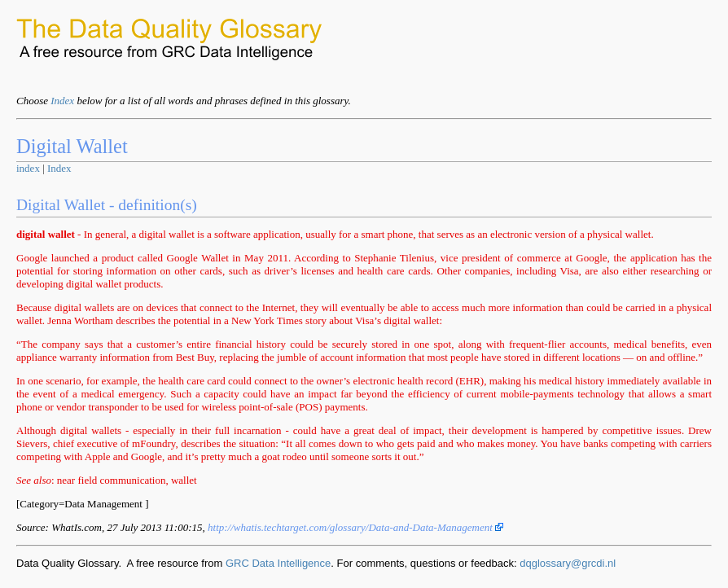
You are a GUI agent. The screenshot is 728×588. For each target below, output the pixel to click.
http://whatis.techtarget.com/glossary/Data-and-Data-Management (355, 527)
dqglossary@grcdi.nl (568, 563)
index (28, 168)
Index (62, 101)
